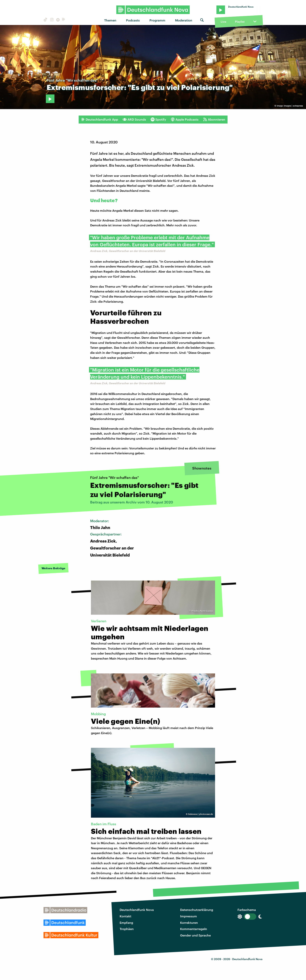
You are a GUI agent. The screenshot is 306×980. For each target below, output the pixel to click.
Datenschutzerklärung (197, 910)
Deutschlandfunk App (100, 119)
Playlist (240, 22)
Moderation (184, 20)
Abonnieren (214, 119)
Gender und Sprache (195, 935)
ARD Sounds (134, 119)
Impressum (189, 916)
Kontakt (125, 916)
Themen (110, 20)
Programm (157, 20)
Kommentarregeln (194, 929)
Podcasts (133, 20)
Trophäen (127, 929)
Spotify (158, 119)
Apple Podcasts (185, 119)
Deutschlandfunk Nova (137, 910)
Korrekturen (189, 923)
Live (223, 22)
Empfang (126, 923)
